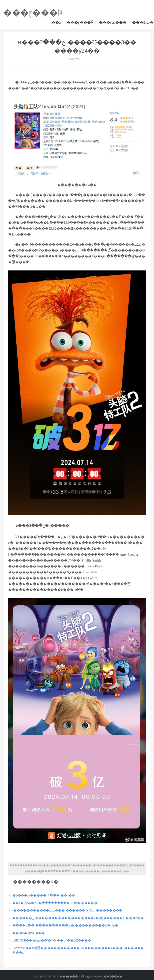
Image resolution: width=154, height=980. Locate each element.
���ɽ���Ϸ (33, 13)
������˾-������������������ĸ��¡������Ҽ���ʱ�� (78, 918)
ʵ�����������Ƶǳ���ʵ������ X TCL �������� (67, 910)
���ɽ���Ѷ (80, 22)
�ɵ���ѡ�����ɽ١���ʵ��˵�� (44, 895)
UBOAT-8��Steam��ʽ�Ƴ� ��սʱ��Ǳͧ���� (52, 940)
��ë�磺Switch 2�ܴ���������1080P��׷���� (55, 903)
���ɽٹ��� (113, 22)
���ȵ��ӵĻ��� (29, 933)
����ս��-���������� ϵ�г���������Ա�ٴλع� (65, 925)
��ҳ (56, 22)
